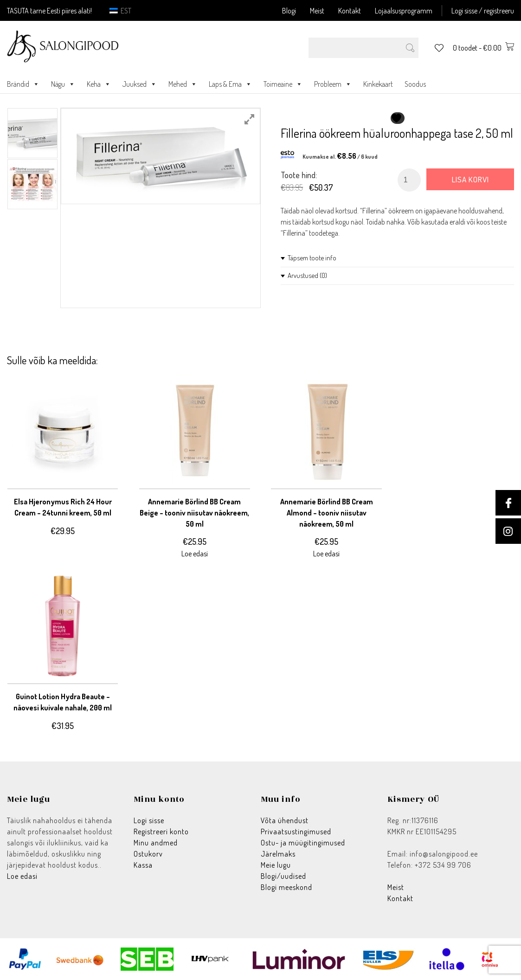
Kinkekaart (378, 84)
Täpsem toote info (312, 258)
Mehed (183, 84)
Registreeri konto (161, 832)
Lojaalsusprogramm (404, 11)
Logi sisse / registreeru (483, 11)
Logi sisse (149, 820)
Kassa (143, 865)
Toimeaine (283, 84)
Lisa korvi (470, 179)
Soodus (415, 84)
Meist (317, 11)
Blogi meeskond (286, 887)
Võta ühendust (285, 820)
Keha (99, 84)
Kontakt (350, 11)
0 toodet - (483, 48)
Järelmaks (278, 854)
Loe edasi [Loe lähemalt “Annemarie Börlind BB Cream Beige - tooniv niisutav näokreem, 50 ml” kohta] (195, 554)
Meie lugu (276, 865)
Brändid (23, 84)
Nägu (63, 84)
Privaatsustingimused (296, 832)
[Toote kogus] (409, 180)
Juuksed (140, 84)
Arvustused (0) (307, 275)
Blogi (289, 11)
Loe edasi (22, 876)
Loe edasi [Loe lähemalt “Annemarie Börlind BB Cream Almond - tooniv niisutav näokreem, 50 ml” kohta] (326, 554)
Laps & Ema (230, 84)
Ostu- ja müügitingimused (303, 843)
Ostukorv (148, 854)
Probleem (333, 84)
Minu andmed (156, 843)
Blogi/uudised (283, 876)
